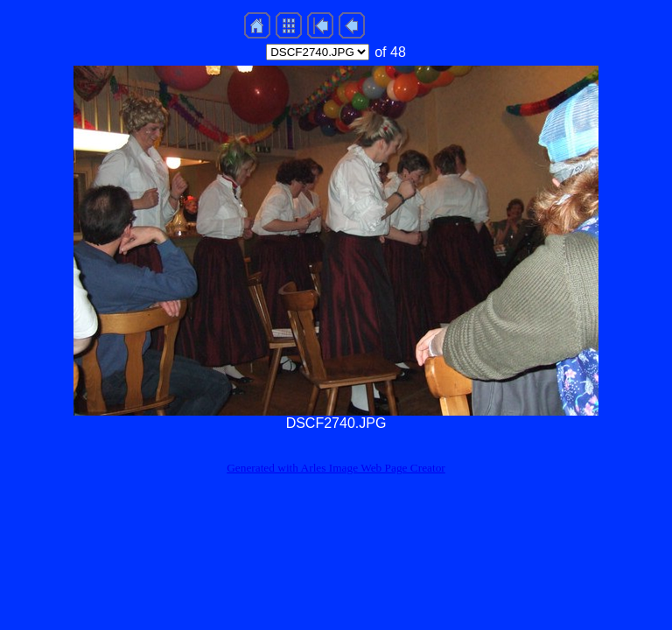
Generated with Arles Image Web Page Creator (336, 468)
